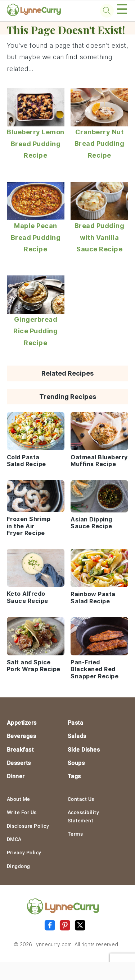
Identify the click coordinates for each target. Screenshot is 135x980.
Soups (76, 763)
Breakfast (20, 750)
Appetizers (22, 723)
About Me (19, 799)
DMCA (14, 839)
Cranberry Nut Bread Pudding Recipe (100, 144)
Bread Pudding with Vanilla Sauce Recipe (100, 237)
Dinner (16, 776)
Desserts (19, 763)
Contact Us (81, 799)
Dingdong (19, 866)
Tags (74, 776)
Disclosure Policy (28, 826)
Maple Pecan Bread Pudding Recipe (36, 237)
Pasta (76, 723)
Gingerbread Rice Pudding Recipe (35, 331)
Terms (75, 834)
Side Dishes (84, 750)
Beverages (22, 736)
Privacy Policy (24, 853)
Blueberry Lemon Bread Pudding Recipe (36, 144)
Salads (77, 736)
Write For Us (22, 812)
